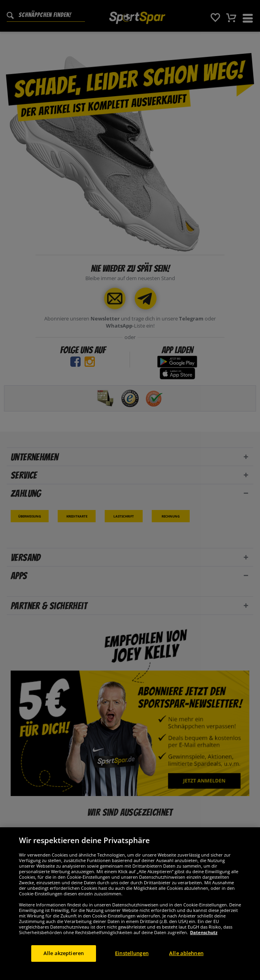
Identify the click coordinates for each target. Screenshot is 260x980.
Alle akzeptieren (64, 964)
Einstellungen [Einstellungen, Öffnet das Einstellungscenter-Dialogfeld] (132, 964)
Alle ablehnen (186, 964)
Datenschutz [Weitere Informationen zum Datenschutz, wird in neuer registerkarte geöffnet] (204, 943)
